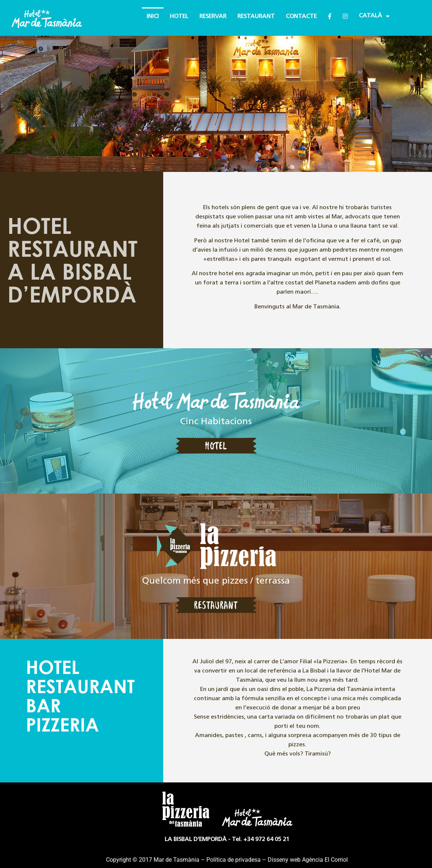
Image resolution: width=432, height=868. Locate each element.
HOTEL (179, 17)
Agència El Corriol (325, 860)
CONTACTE (301, 17)
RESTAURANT (256, 17)
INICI (153, 17)
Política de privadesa (234, 860)
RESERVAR (213, 17)
